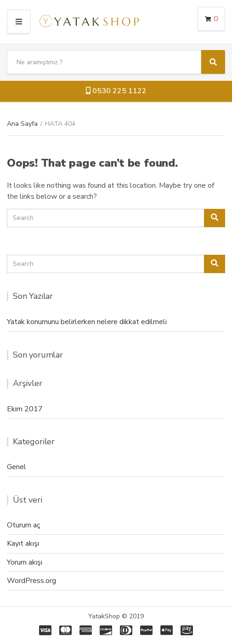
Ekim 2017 (25, 409)
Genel (17, 467)
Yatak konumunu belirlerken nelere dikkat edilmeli (87, 322)
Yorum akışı (25, 562)
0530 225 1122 (116, 91)
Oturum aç (23, 525)
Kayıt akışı (23, 543)
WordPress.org (31, 581)
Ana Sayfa (22, 124)
